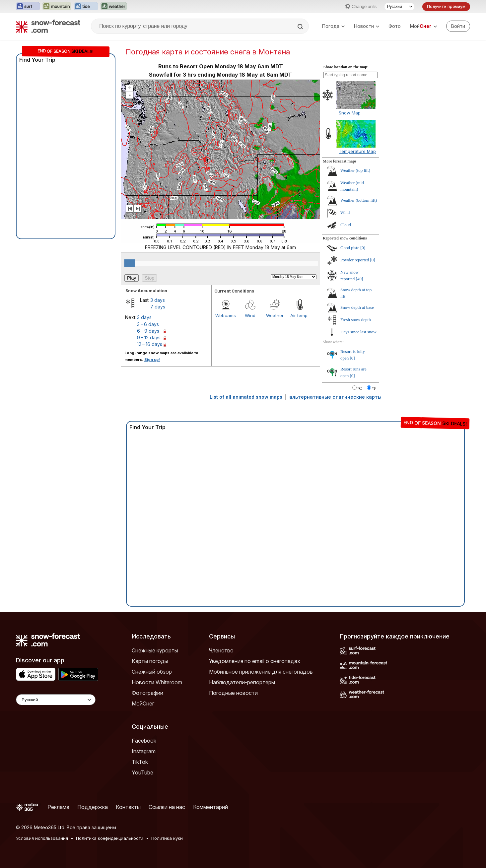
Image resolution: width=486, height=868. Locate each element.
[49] (360, 279)
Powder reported (355, 260)
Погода (333, 26)
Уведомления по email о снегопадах (255, 661)
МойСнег (143, 703)
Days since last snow (358, 332)
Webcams (226, 315)
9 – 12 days (149, 337)
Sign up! (152, 360)
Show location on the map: (346, 67)
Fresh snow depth (356, 320)
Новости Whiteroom (157, 682)
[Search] (301, 27)
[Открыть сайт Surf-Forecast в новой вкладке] (28, 7)
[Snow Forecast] (48, 26)
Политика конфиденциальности (110, 838)
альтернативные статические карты (335, 397)
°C (360, 388)
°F (374, 388)
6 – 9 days (148, 331)
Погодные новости (233, 693)
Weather (275, 315)
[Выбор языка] (399, 7)
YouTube (142, 772)
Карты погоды (150, 661)
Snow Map (350, 113)
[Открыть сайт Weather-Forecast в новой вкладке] (114, 7)
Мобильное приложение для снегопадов (261, 672)
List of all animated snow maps (246, 397)
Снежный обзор (152, 672)
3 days (158, 300)
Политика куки (167, 838)
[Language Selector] (56, 700)
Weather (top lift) (355, 170)
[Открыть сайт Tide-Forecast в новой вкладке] (86, 7)
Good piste (350, 248)
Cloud (346, 225)
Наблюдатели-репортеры (242, 682)
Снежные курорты (155, 650)
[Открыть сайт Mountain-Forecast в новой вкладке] (57, 7)
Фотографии (147, 693)
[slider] (129, 263)
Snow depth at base (357, 307)
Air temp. (299, 315)
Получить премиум (446, 6)
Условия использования (42, 838)
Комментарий (210, 807)
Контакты (128, 807)
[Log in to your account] (458, 26)
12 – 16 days (150, 344)
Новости (367, 26)
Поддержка (93, 807)
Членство (221, 650)
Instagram (144, 751)
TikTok (140, 762)
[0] (363, 248)
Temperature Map (357, 151)
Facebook (144, 741)
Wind (250, 315)
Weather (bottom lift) (359, 200)
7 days (158, 307)
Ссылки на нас (167, 807)
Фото (395, 26)
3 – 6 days (148, 324)
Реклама (58, 807)
